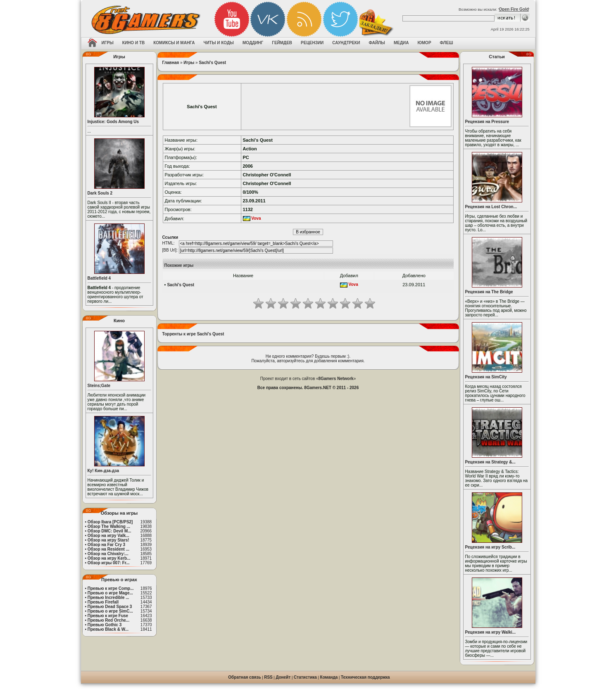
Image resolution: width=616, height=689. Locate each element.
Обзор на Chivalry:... (108, 554)
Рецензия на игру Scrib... (490, 547)
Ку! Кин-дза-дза (103, 471)
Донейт (283, 677)
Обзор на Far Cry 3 (106, 545)
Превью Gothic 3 (105, 625)
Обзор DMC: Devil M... (109, 531)
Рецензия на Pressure (487, 122)
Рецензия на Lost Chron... (491, 207)
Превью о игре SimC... (110, 611)
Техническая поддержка (365, 677)
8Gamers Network (336, 379)
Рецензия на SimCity (486, 377)
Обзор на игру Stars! (108, 540)
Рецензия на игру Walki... (491, 632)
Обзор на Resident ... (108, 549)
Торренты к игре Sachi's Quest (193, 334)
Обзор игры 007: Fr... (109, 563)
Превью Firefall (103, 602)
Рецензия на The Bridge (489, 292)
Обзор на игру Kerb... (109, 558)
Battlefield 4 (99, 278)
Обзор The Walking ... (109, 526)
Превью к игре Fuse (108, 616)
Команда (329, 677)
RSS (268, 677)
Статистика (305, 677)
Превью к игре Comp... (111, 588)
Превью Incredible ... (108, 598)
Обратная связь (244, 677)
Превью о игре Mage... (110, 593)
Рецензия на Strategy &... (490, 462)
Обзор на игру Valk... (108, 536)
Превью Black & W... (108, 629)
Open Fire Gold (514, 9)
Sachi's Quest (212, 63)
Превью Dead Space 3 (110, 607)
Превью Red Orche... (108, 620)
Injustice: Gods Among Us (113, 122)
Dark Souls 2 (100, 193)
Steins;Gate (99, 386)
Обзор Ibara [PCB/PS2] (110, 522)
